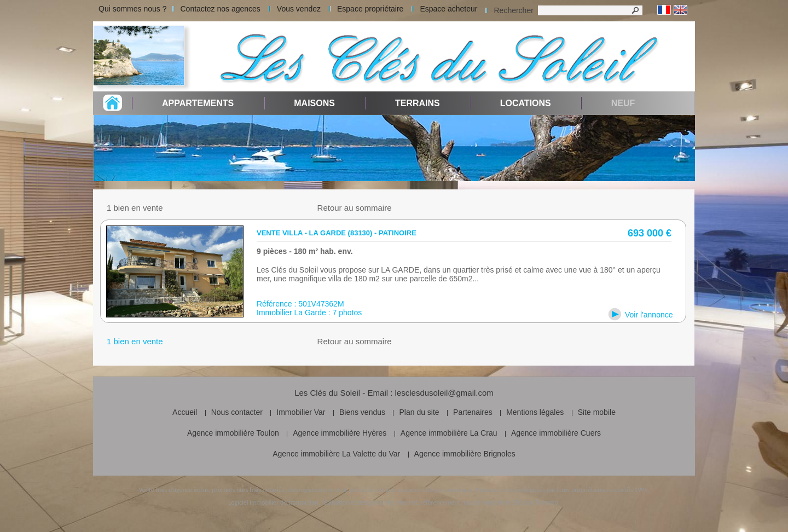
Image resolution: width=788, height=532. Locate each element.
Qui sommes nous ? (133, 9)
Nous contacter (237, 412)
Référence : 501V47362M (300, 304)
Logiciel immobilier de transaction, (274, 502)
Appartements (198, 103)
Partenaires (473, 412)
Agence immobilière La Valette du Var (336, 454)
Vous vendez (299, 9)
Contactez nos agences (221, 9)
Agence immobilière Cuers (556, 433)
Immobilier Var (301, 412)
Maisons (314, 103)
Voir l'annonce (649, 315)
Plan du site (419, 412)
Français (664, 10)
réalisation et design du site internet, (370, 502)
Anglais (680, 10)
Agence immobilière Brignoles (465, 454)
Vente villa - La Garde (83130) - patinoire (337, 233)
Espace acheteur (448, 9)
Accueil (185, 412)
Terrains (418, 103)
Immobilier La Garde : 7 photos (309, 313)
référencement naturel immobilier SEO (472, 502)
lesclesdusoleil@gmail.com (444, 393)
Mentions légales (535, 412)
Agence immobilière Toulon (233, 433)
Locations (526, 103)
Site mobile (597, 412)
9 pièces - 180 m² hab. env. (305, 251)
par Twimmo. (542, 502)
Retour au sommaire (355, 208)
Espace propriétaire (370, 9)
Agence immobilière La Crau (449, 433)
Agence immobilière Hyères (340, 433)
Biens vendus (362, 412)
